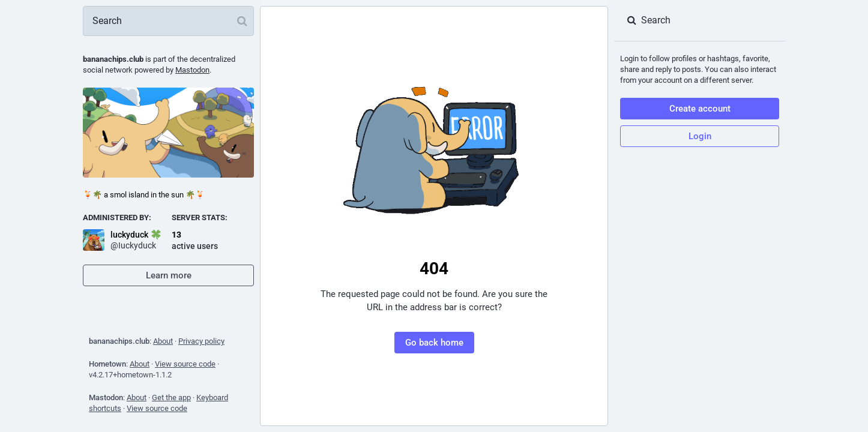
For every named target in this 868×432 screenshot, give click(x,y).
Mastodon (192, 70)
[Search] (168, 21)
